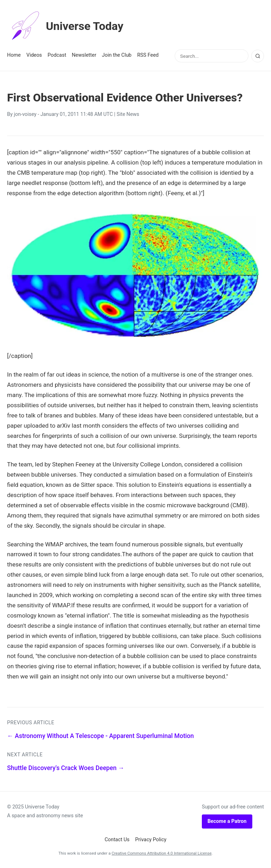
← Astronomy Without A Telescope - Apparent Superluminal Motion (100, 736)
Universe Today (65, 26)
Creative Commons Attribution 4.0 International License (161, 853)
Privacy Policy (151, 840)
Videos (34, 55)
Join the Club (117, 55)
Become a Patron (227, 821)
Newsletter (84, 55)
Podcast (57, 55)
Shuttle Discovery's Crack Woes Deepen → (66, 768)
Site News (128, 114)
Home (14, 55)
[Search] (258, 56)
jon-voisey (25, 114)
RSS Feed (148, 55)
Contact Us (117, 840)
